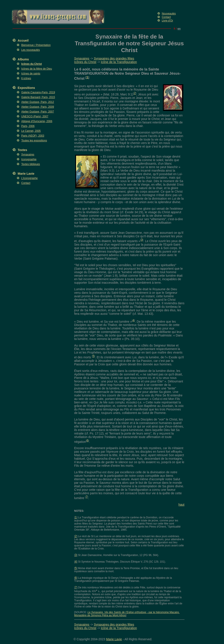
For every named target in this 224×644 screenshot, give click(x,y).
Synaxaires (28, 155)
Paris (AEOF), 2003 (33, 136)
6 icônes (26, 78)
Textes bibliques (31, 164)
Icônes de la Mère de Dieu (37, 69)
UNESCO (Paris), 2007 (35, 116)
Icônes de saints (31, 74)
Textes (22, 150)
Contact (166, 17)
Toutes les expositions (34, 141)
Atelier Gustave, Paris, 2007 (38, 112)
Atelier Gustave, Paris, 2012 (38, 102)
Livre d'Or (167, 21)
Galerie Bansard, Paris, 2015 (38, 97)
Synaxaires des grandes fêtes (114, 58)
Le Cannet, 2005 (31, 131)
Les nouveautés (31, 50)
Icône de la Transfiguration (119, 62)
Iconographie (29, 159)
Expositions (26, 88)
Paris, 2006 (28, 126)
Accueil (23, 40)
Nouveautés (169, 14)
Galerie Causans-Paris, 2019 (38, 92)
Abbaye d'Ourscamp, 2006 (37, 121)
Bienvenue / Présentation (36, 45)
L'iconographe (29, 178)
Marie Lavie (26, 174)
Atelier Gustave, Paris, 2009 (38, 107)
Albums (23, 59)
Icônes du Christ (85, 62)
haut (181, 505)
